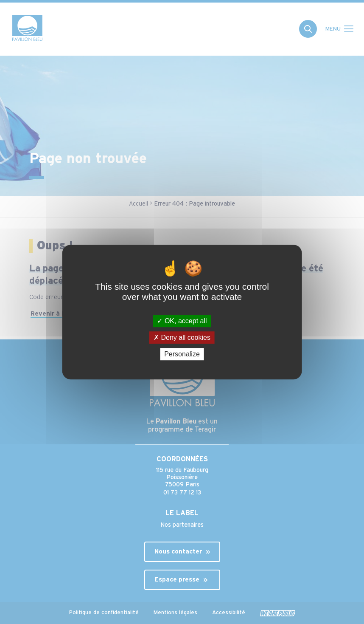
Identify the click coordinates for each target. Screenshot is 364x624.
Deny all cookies (182, 337)
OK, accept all (182, 321)
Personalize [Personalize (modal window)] (182, 354)
